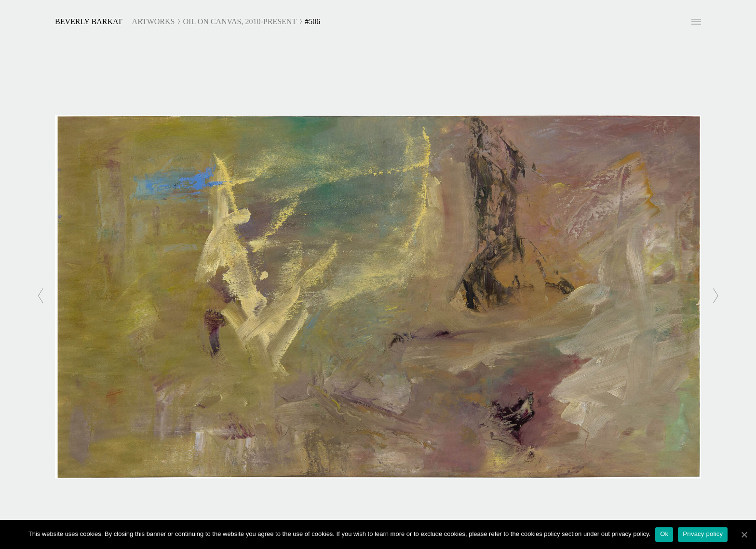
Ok (664, 534)
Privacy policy (703, 534)
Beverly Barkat (89, 21)
